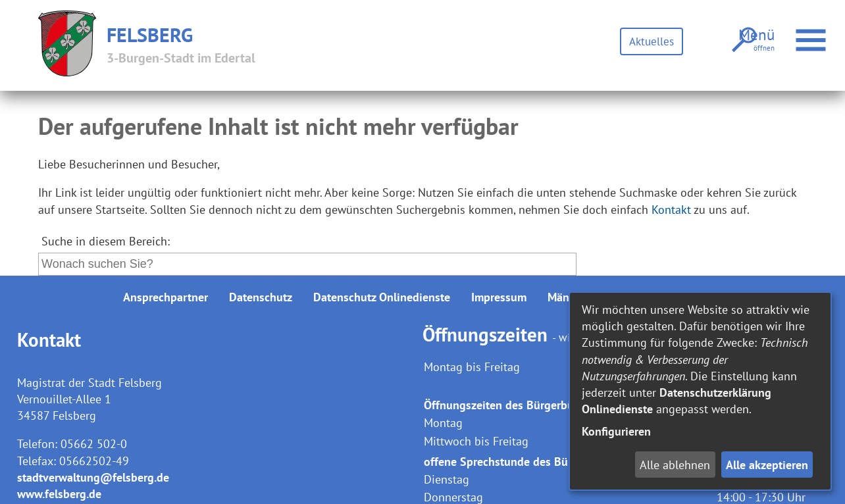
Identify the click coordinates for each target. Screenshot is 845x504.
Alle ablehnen (675, 465)
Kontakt (671, 210)
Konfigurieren (616, 431)
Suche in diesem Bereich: (106, 241)
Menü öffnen (807, 33)
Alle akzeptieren (767, 465)
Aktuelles (648, 41)
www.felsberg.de (59, 494)
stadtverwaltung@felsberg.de (93, 477)
